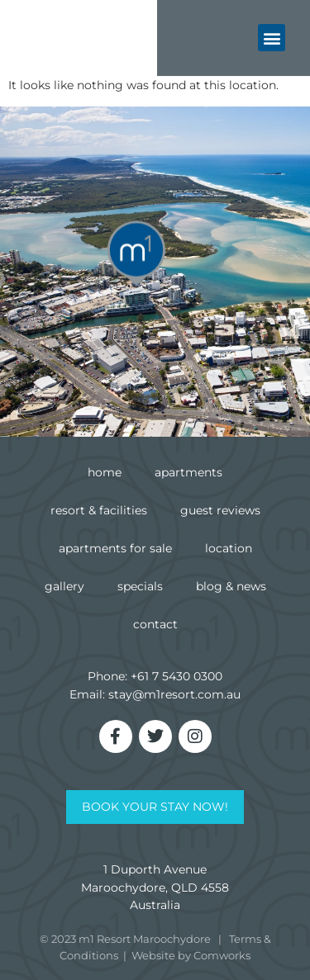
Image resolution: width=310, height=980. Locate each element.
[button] (272, 34)
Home (105, 472)
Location (229, 548)
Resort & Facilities (99, 510)
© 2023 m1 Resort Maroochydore (125, 939)
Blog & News (231, 586)
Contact (155, 624)
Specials (140, 586)
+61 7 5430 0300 (176, 676)
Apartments (188, 472)
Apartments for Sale (115, 548)
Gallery (64, 586)
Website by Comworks (191, 955)
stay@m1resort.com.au (174, 694)
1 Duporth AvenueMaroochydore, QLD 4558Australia (155, 887)
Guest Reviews (220, 510)
